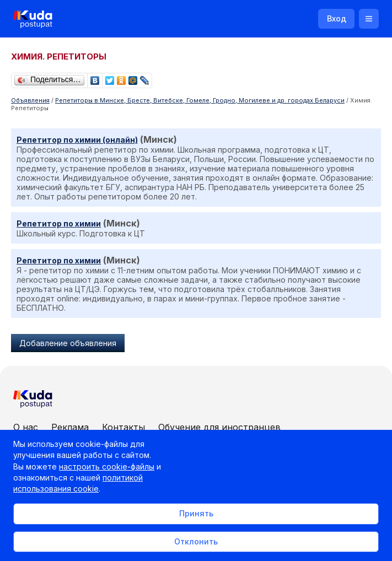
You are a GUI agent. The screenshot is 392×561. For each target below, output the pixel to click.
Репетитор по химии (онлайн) (77, 140)
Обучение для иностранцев (219, 427)
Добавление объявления (68, 343)
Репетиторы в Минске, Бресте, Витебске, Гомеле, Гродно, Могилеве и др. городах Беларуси (200, 100)
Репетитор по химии (59, 223)
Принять (196, 513)
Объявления (30, 100)
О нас (26, 427)
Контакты (123, 427)
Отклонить (196, 541)
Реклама (70, 427)
